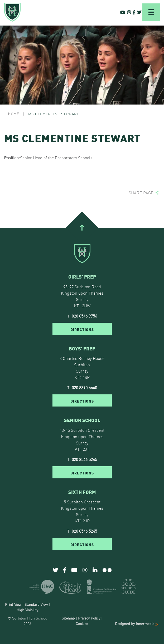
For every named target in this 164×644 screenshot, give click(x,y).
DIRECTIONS (82, 329)
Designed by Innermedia (137, 623)
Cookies (82, 623)
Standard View (36, 604)
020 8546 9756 (84, 316)
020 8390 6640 (84, 387)
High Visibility (27, 610)
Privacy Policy (89, 618)
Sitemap (68, 618)
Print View (13, 604)
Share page (141, 193)
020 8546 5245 (84, 459)
